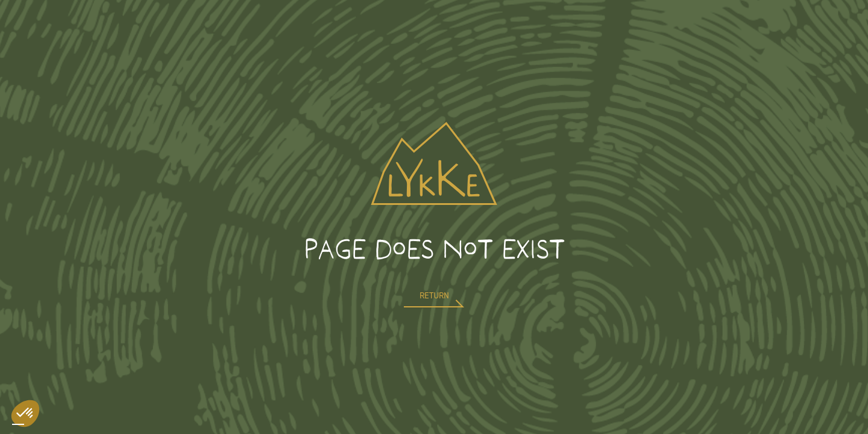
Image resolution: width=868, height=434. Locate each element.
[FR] (30, 424)
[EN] (18, 424)
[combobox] (18, 424)
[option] (30, 424)
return (434, 296)
